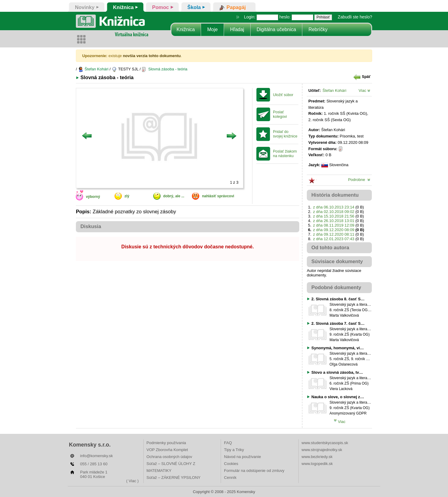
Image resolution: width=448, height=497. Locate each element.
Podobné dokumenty (336, 287)
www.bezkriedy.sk (317, 457)
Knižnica (186, 29)
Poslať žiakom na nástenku (285, 154)
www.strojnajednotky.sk (322, 450)
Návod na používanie (242, 457)
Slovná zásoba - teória (165, 69)
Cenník (230, 478)
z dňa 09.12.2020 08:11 (334, 234)
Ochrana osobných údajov (169, 457)
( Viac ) (133, 481)
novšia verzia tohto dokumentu (152, 56)
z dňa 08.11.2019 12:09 (334, 225)
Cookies (231, 464)
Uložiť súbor (283, 95)
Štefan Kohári (93, 69)
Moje (212, 29)
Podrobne (359, 180)
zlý (127, 196)
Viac (364, 90)
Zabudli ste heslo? (355, 17)
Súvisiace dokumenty (337, 261)
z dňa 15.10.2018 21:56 (334, 216)
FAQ (228, 443)
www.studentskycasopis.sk (325, 443)
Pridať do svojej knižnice (285, 134)
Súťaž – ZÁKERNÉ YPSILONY (174, 478)
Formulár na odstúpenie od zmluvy (254, 471)
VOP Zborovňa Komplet (167, 450)
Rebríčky (318, 29)
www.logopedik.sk (317, 464)
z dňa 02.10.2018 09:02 (334, 212)
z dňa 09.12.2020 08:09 (334, 230)
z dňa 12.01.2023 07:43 (334, 239)
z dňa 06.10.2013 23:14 (334, 207)
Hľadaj (237, 29)
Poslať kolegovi (280, 114)
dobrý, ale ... (174, 196)
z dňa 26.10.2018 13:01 (334, 221)
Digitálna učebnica (276, 29)
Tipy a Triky (234, 450)
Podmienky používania (166, 443)
